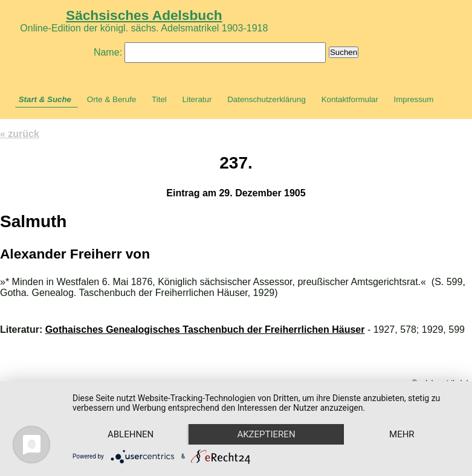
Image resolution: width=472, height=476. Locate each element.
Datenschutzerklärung (267, 99)
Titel (159, 99)
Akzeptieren (266, 434)
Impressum (413, 99)
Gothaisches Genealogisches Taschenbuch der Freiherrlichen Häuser (205, 330)
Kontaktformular (350, 99)
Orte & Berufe (112, 99)
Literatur (197, 99)
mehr (402, 434)
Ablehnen (131, 434)
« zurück (20, 134)
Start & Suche (45, 99)
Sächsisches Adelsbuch (144, 15)
